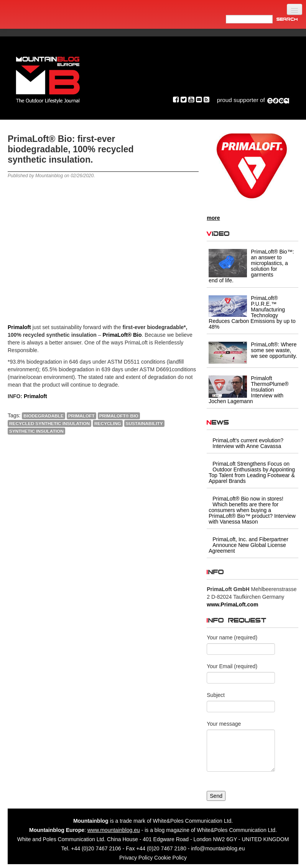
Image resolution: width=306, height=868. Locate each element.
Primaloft (81, 416)
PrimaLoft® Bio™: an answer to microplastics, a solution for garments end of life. (251, 266)
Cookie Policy (170, 858)
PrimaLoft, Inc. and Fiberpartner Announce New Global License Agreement (248, 545)
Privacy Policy (136, 858)
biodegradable (43, 416)
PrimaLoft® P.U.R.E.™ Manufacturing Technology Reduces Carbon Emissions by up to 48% (252, 312)
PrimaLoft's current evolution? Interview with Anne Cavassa (248, 443)
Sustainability (144, 423)
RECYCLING (108, 423)
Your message (224, 724)
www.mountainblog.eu (114, 830)
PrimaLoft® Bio (119, 416)
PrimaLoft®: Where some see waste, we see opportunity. (274, 350)
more (213, 218)
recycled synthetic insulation (49, 423)
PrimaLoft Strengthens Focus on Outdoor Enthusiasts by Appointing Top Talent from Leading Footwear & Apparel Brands (252, 472)
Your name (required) (232, 637)
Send (216, 796)
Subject (216, 695)
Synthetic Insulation (36, 431)
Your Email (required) (232, 666)
